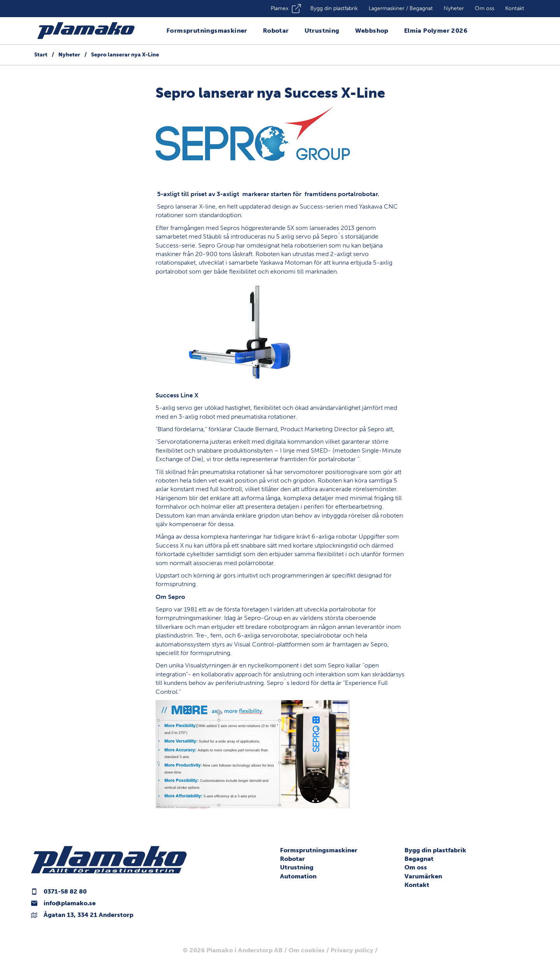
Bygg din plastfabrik (334, 8)
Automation (298, 876)
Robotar (276, 31)
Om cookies (307, 950)
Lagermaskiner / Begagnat (401, 8)
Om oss (485, 8)
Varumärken (423, 876)
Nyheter (454, 8)
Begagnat (419, 859)
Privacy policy (352, 950)
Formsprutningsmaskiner (207, 31)
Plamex (280, 8)
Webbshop (372, 31)
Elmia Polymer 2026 (436, 31)
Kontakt (515, 8)
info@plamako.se (70, 903)
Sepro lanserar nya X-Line (125, 55)
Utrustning (322, 31)
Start (41, 55)
